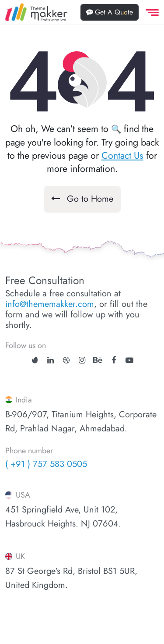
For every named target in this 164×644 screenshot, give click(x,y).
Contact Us (122, 155)
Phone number (29, 451)
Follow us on (26, 345)
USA (18, 495)
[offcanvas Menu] (150, 12)
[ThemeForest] (35, 359)
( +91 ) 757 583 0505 (46, 464)
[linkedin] (51, 360)
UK (15, 556)
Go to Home (82, 199)
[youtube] (129, 360)
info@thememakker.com (50, 304)
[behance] (98, 360)
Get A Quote (110, 12)
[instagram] (82, 360)
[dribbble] (66, 360)
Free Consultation (45, 281)
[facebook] (114, 360)
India (19, 400)
